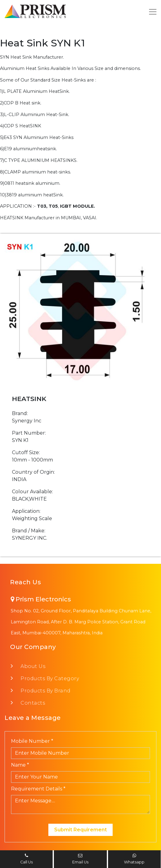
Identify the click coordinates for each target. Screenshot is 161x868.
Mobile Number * (32, 741)
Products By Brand (44, 691)
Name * (20, 765)
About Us (31, 666)
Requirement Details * (38, 789)
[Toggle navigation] (151, 11)
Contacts (31, 703)
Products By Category (48, 678)
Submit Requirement (80, 830)
